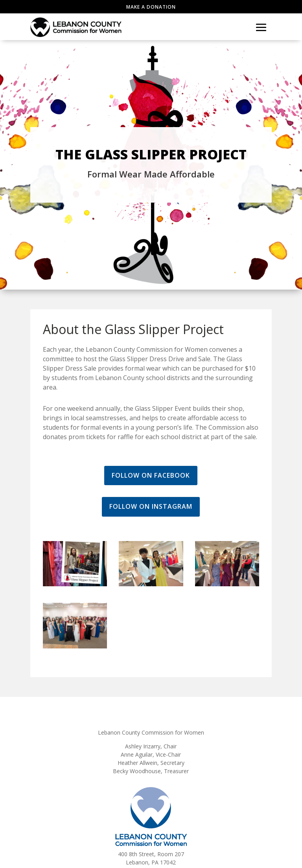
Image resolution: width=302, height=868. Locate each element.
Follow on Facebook (151, 475)
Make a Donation (151, 7)
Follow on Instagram (151, 506)
